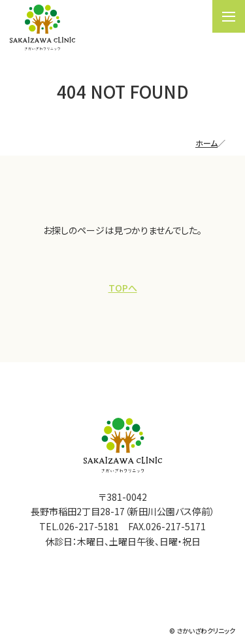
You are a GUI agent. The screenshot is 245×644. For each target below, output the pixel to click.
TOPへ (123, 288)
